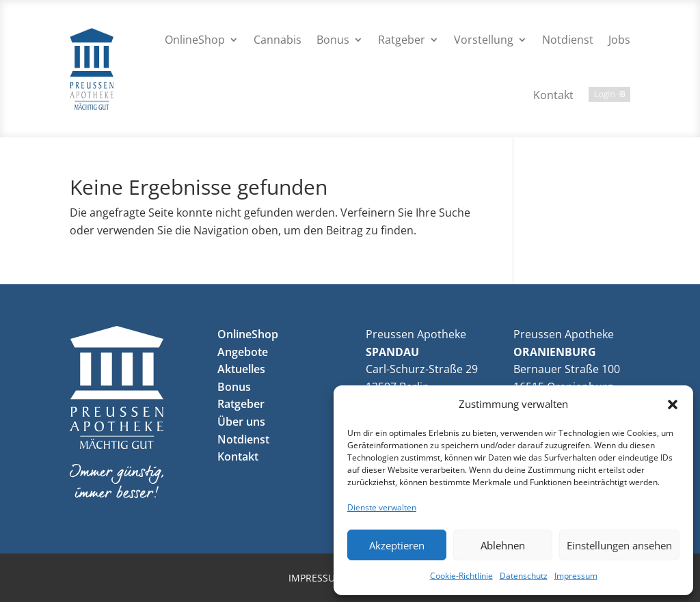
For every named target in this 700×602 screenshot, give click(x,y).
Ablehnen (503, 545)
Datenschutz (524, 576)
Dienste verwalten (382, 507)
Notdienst (568, 40)
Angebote (243, 352)
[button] (673, 405)
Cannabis (278, 40)
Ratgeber (402, 40)
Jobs (619, 40)
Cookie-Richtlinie (461, 576)
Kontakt (553, 95)
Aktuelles (241, 369)
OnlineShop (195, 40)
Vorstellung (484, 40)
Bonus (333, 40)
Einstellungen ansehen (619, 545)
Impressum (576, 576)
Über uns (241, 422)
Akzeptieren (397, 545)
